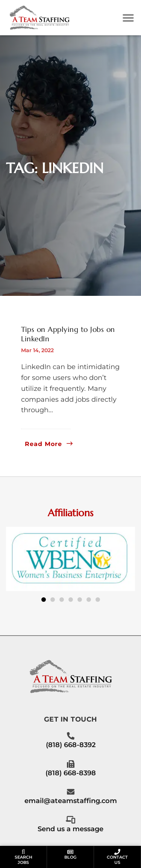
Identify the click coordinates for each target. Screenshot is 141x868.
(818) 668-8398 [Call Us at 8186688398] (71, 773)
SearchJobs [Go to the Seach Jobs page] (23, 860)
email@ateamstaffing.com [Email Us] (71, 801)
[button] (128, 18)
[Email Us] (71, 792)
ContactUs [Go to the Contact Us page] (117, 860)
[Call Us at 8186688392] (71, 736)
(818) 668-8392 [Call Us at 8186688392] (71, 745)
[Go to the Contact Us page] (117, 852)
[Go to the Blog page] (70, 852)
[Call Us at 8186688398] (71, 764)
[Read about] (49, 444)
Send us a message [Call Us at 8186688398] (70, 829)
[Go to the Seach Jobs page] (23, 852)
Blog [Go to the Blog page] (70, 857)
